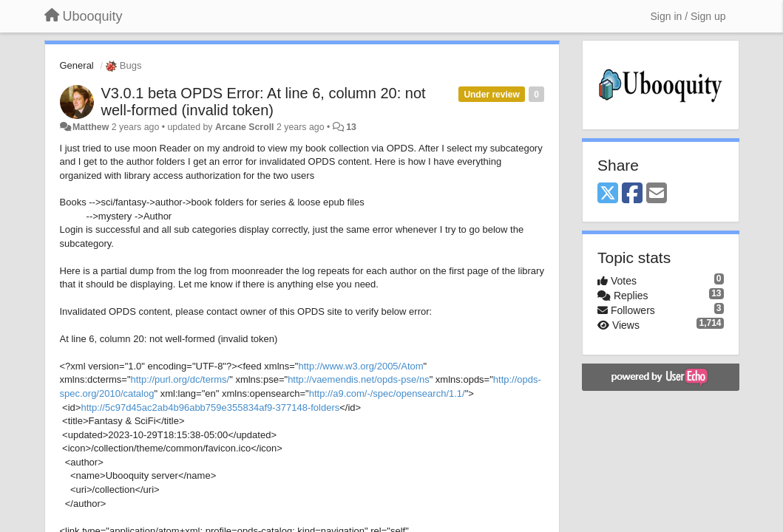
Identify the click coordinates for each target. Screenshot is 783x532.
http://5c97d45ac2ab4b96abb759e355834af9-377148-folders (210, 407)
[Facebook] (632, 194)
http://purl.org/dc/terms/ (180, 379)
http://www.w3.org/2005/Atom (360, 366)
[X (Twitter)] (608, 194)
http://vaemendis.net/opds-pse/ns (359, 379)
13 (351, 127)
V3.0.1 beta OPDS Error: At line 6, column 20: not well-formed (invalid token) (264, 102)
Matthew (91, 127)
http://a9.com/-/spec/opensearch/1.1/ (387, 393)
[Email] (657, 194)
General (77, 65)
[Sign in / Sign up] (688, 16)
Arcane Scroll (245, 127)
